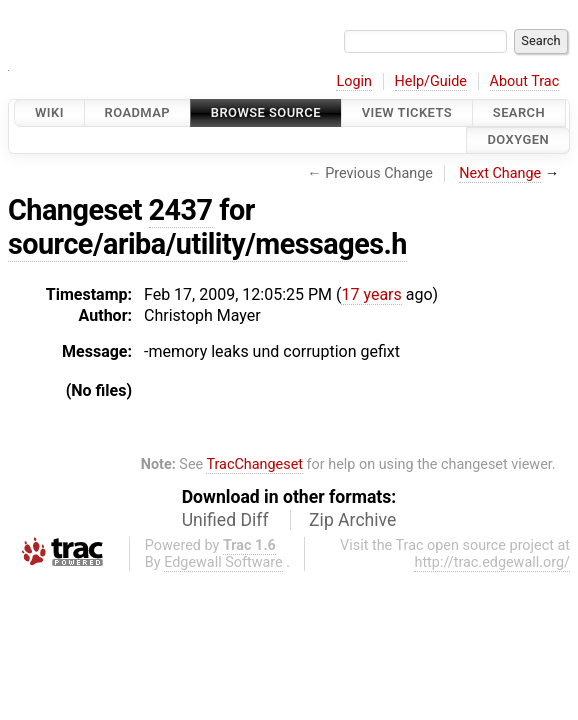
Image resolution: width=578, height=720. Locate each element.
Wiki (49, 112)
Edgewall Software (223, 562)
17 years (371, 294)
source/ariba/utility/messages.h (207, 244)
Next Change (500, 173)
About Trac (525, 81)
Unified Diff (225, 520)
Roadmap (138, 112)
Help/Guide (431, 81)
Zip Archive (352, 520)
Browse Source (266, 112)
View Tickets (407, 112)
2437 (181, 210)
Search (519, 112)
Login (354, 81)
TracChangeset (254, 464)
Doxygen (518, 140)
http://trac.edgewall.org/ (492, 562)
